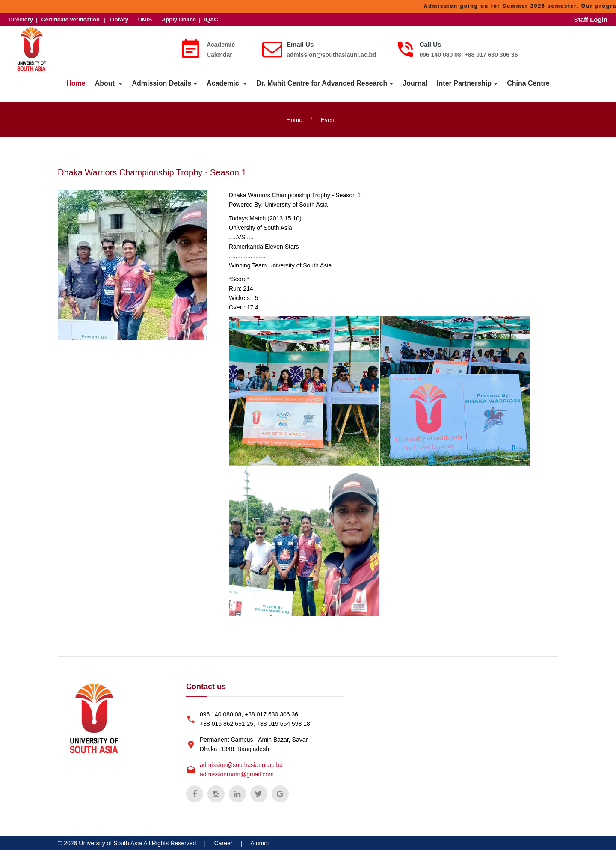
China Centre (528, 83)
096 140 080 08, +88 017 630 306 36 (469, 55)
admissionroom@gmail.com (237, 774)
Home (76, 83)
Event (329, 120)
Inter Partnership (464, 83)
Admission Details (161, 83)
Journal (415, 83)
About (106, 83)
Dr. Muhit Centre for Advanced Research (322, 83)
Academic (224, 83)
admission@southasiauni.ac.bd (332, 55)
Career (224, 843)
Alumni (259, 843)
